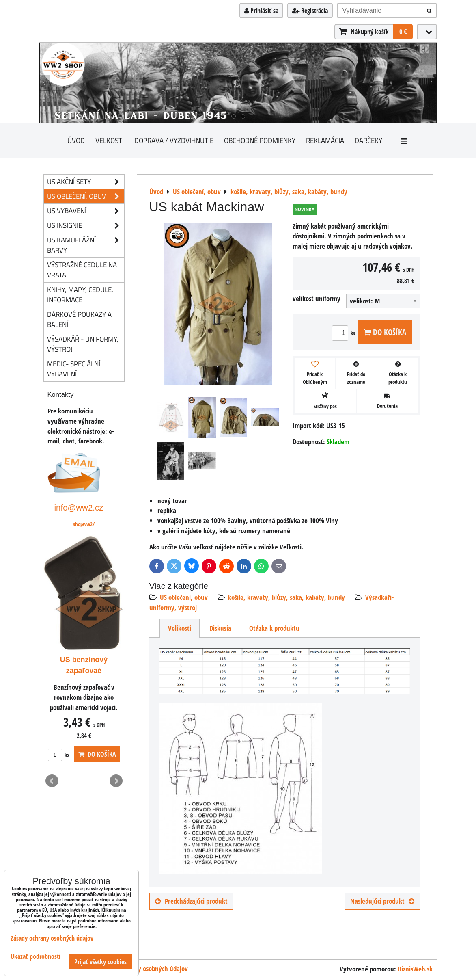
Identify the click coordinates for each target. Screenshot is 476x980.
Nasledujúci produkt (382, 901)
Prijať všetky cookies (100, 962)
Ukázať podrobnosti (36, 957)
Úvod (76, 140)
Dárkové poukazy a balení (79, 319)
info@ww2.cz (79, 507)
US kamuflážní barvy (86, 245)
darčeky (368, 140)
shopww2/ (84, 524)
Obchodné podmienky (260, 140)
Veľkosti (110, 140)
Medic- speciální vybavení (74, 369)
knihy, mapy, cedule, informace (80, 294)
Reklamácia (325, 140)
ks (345, 333)
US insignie (86, 226)
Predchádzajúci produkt (191, 901)
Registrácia (310, 11)
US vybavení (86, 211)
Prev (52, 781)
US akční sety (86, 182)
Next (116, 781)
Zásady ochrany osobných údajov (144, 968)
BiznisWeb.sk (415, 969)
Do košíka (385, 332)
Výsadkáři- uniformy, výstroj (83, 344)
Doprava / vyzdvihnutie (174, 140)
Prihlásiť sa (261, 11)
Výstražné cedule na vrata (82, 270)
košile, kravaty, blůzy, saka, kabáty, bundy (286, 597)
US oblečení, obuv (184, 597)
